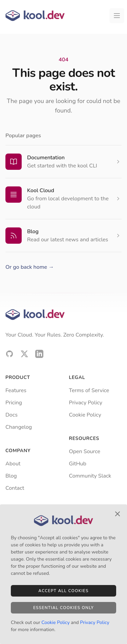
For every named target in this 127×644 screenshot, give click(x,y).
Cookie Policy (85, 415)
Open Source (85, 451)
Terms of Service (89, 390)
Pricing (14, 403)
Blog (33, 232)
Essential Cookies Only (63, 608)
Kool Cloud (41, 190)
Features (16, 390)
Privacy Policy (86, 403)
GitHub (78, 464)
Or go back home (30, 267)
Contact (15, 488)
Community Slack (90, 476)
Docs (12, 415)
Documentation (46, 158)
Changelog (19, 427)
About (13, 464)
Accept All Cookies (63, 591)
